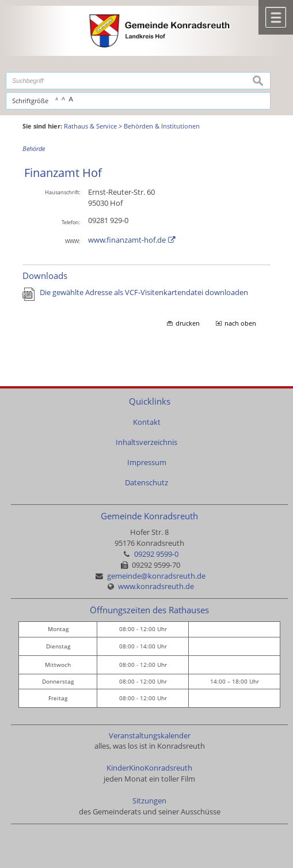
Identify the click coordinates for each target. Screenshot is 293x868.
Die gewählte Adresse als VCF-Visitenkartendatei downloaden (144, 293)
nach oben (240, 323)
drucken (188, 323)
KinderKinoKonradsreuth (149, 768)
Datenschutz (146, 483)
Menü (276, 17)
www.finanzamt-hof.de (127, 240)
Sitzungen (149, 801)
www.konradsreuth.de (156, 586)
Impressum (147, 463)
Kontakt (147, 422)
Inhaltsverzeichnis (146, 442)
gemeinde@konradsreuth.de (156, 576)
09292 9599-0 (156, 554)
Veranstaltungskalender (150, 736)
